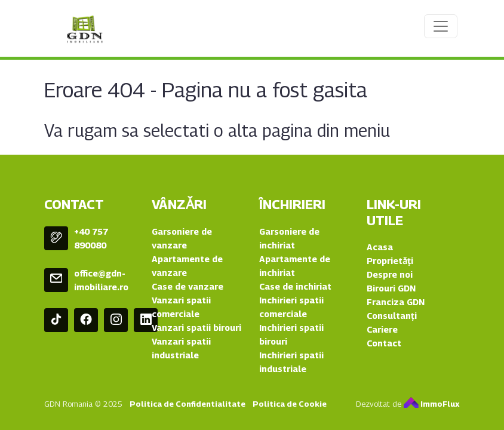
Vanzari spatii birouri (196, 328)
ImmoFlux (432, 404)
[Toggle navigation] (441, 26)
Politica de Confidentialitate (188, 404)
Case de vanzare (188, 286)
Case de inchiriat (295, 286)
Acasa (380, 247)
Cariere (382, 329)
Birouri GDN (391, 288)
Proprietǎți (390, 261)
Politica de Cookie (290, 404)
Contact (384, 343)
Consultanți (392, 316)
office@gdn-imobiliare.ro (101, 280)
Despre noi (390, 274)
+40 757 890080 (91, 238)
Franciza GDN (396, 302)
